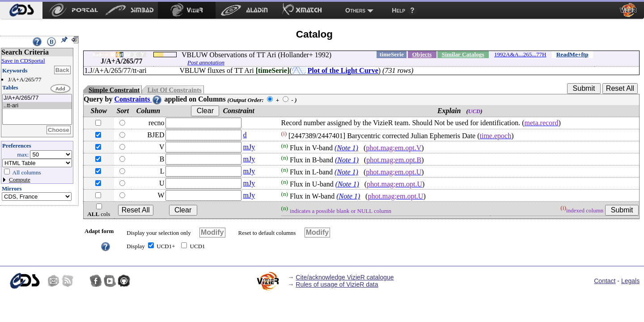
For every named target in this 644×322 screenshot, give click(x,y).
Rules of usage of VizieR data (337, 284)
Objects (422, 54)
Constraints (138, 99)
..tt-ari (37, 106)
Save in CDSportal (23, 61)
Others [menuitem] (355, 10)
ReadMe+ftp (572, 54)
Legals (630, 281)
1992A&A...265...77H (520, 54)
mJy (249, 147)
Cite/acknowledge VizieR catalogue (345, 277)
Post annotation (206, 62)
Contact (605, 281)
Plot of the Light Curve (343, 70)
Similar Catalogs (463, 54)
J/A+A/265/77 (37, 98)
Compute (20, 180)
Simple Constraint (114, 90)
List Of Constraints (174, 90)
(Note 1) (346, 148)
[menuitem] (21, 10)
